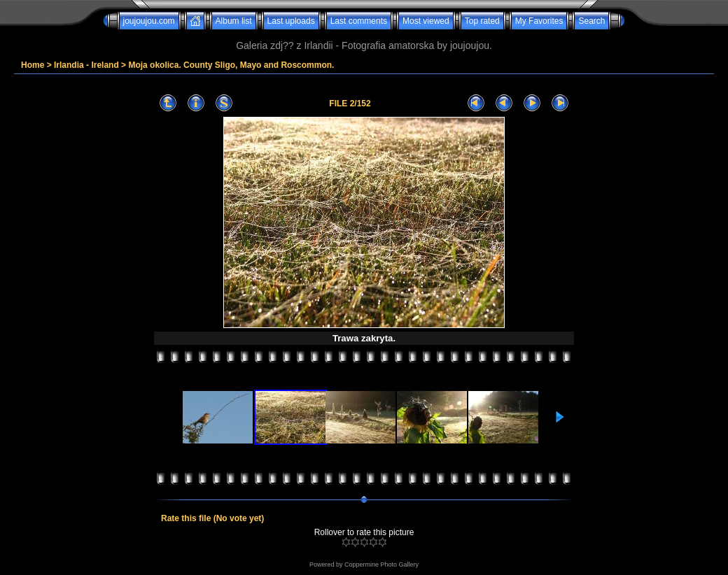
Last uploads (291, 21)
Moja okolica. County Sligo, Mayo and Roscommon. (231, 65)
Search (591, 21)
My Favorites (539, 21)
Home (33, 65)
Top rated (482, 21)
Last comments (359, 21)
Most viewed (426, 21)
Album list (234, 21)
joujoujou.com (149, 21)
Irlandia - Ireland (86, 65)
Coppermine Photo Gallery (381, 565)
